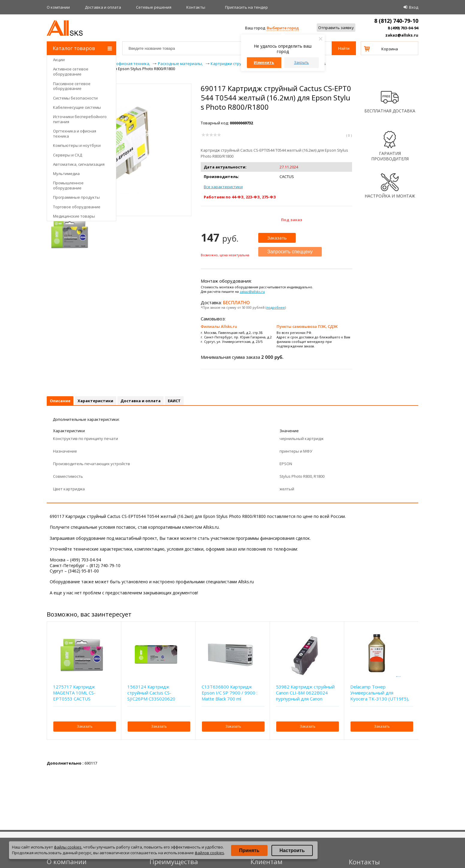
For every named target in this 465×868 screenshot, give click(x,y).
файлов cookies (209, 853)
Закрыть (301, 62)
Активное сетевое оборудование (71, 71)
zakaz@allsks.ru (402, 35)
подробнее (276, 307)
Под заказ (292, 220)
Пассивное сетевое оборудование (72, 86)
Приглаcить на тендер (246, 7)
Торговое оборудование (77, 207)
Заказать (277, 238)
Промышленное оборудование (68, 185)
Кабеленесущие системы (77, 107)
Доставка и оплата (103, 7)
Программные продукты (76, 197)
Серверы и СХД (68, 155)
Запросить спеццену (290, 252)
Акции (59, 60)
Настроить (292, 850)
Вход (414, 7)
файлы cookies (68, 847)
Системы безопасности (75, 98)
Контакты (196, 7)
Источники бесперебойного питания (80, 119)
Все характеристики (223, 187)
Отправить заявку (336, 28)
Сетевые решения (154, 7)
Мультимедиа (66, 174)
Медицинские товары (74, 216)
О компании (58, 7)
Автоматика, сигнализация (79, 164)
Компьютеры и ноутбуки (77, 145)
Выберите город (283, 28)
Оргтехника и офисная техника (75, 134)
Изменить (264, 62)
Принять (249, 850)
